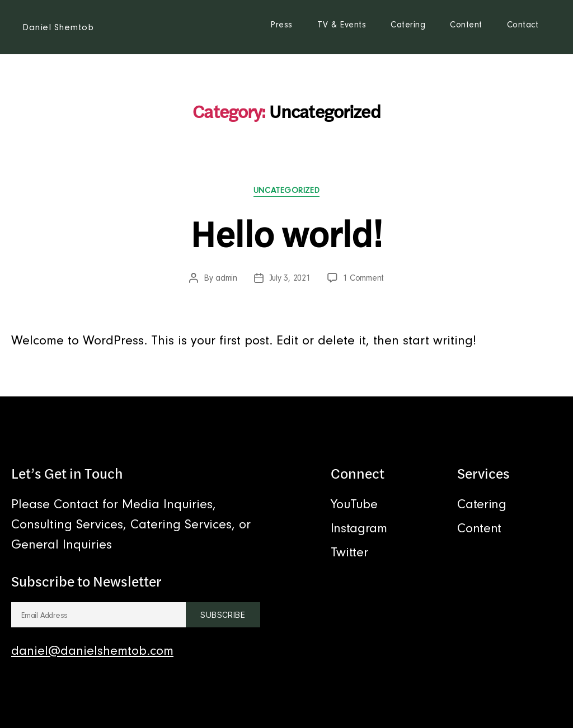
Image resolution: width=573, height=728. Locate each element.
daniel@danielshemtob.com (92, 651)
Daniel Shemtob (58, 27)
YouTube (354, 504)
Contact (523, 25)
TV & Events (342, 25)
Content (466, 25)
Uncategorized (286, 190)
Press (281, 25)
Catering (408, 25)
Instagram (359, 528)
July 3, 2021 (290, 278)
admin (226, 278)
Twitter (349, 552)
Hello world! (286, 234)
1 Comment (364, 278)
